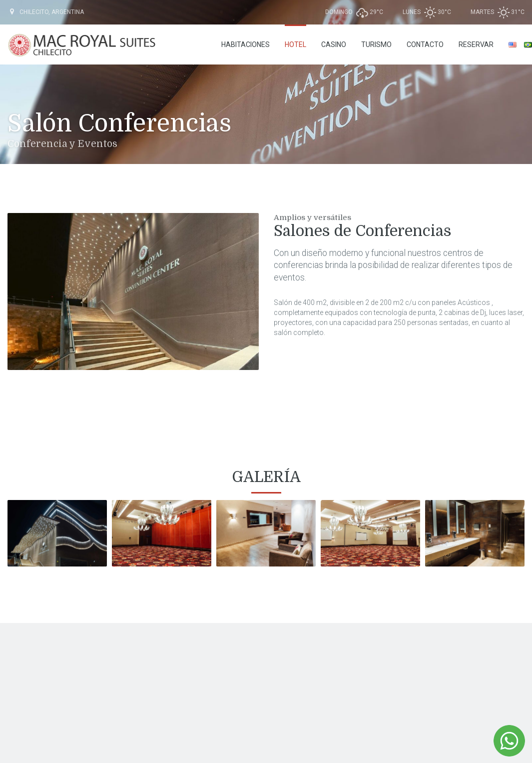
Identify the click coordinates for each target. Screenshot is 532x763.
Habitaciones (246, 44)
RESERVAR (476, 44)
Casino (334, 44)
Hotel (295, 44)
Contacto (425, 44)
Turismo (376, 44)
